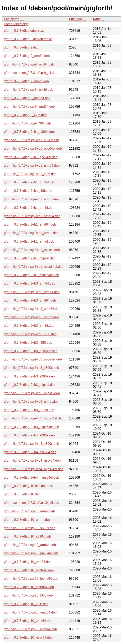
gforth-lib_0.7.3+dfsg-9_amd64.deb (29, 107)
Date (97, 19)
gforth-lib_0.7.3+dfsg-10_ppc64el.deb (31, 553)
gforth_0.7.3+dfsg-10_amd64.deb (28, 621)
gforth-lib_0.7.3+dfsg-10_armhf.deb (29, 511)
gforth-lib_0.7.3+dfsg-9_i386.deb (27, 123)
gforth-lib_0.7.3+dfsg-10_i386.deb (28, 595)
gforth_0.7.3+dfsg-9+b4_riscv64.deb (30, 452)
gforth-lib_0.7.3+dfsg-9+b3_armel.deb (31, 402)
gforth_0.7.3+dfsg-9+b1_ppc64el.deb (31, 157)
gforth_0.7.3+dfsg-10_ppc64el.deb (29, 570)
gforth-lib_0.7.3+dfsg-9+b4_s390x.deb (31, 444)
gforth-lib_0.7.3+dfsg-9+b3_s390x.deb (31, 368)
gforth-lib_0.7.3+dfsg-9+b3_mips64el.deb (34, 418)
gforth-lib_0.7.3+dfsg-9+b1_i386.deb (30, 174)
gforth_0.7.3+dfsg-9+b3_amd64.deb (30, 300)
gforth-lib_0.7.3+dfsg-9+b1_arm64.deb (32, 166)
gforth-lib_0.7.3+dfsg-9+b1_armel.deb (31, 233)
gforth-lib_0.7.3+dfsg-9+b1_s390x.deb (31, 140)
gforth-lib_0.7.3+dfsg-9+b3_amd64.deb (32, 309)
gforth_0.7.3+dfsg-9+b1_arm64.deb (30, 182)
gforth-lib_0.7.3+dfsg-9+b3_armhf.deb (31, 317)
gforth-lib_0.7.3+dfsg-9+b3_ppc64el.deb (33, 359)
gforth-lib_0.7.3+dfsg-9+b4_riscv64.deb (32, 460)
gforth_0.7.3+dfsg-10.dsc (22, 494)
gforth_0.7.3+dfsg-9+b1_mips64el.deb (31, 275)
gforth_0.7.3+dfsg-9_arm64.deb (27, 56)
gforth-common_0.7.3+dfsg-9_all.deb (31, 73)
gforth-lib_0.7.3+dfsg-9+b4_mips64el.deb (34, 469)
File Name (12, 19)
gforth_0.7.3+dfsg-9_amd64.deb (27, 98)
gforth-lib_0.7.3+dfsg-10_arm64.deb (30, 545)
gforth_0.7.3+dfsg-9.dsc (21, 47)
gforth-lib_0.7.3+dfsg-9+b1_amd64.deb (32, 216)
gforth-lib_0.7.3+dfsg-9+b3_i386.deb (30, 334)
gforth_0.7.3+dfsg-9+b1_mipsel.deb (30, 258)
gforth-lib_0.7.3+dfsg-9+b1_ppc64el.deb (33, 149)
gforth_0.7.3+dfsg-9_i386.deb (25, 115)
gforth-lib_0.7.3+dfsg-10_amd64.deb (30, 612)
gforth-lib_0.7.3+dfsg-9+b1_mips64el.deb (34, 267)
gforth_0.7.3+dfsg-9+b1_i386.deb (28, 191)
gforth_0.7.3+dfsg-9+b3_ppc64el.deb (31, 351)
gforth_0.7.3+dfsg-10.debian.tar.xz (29, 486)
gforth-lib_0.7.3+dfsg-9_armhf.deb (28, 90)
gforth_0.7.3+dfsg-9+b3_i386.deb (28, 343)
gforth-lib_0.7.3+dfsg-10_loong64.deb (31, 579)
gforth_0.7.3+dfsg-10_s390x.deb (27, 536)
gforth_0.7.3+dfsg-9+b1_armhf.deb (29, 208)
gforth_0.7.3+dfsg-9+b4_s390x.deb (29, 435)
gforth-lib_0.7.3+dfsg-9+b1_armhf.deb (31, 199)
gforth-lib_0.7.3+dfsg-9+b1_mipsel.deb (32, 250)
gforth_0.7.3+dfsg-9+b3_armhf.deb (29, 326)
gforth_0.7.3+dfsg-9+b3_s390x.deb (29, 376)
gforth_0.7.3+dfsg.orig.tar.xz (24, 31)
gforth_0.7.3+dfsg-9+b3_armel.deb (29, 410)
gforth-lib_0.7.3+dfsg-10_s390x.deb (30, 528)
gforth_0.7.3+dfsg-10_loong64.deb (29, 587)
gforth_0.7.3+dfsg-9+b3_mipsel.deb (30, 385)
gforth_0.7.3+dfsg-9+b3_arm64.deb (30, 283)
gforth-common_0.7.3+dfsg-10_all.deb (32, 503)
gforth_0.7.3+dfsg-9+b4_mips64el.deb (31, 477)
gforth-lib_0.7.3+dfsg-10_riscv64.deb (30, 629)
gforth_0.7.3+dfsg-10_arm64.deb (28, 562)
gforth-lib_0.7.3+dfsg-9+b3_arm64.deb (32, 292)
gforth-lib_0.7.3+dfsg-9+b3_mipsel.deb (32, 393)
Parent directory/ (16, 24)
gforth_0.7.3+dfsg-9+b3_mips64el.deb (31, 427)
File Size (75, 19)
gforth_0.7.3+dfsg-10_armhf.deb (27, 520)
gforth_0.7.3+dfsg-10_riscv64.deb (28, 638)
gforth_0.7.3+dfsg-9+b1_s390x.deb (29, 132)
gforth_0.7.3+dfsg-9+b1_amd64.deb (30, 224)
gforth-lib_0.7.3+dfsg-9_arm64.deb (29, 64)
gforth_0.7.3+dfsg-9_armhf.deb (26, 81)
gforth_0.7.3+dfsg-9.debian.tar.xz (28, 39)
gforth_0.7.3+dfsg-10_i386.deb (26, 604)
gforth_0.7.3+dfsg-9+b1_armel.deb (29, 241)
